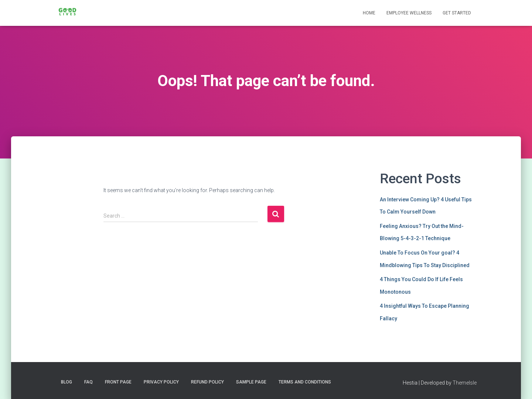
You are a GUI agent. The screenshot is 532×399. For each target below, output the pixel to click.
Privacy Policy (161, 382)
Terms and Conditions (305, 382)
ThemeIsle (465, 383)
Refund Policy (207, 382)
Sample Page (251, 382)
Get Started (457, 13)
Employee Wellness (409, 13)
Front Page (118, 382)
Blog (66, 382)
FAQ (88, 382)
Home (369, 13)
